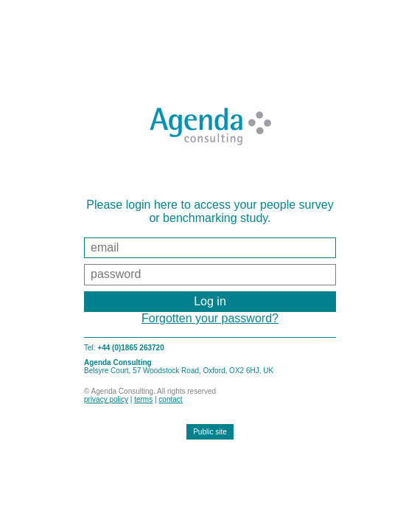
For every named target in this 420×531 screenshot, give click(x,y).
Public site (210, 432)
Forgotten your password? (210, 318)
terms (143, 399)
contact (170, 399)
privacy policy (106, 399)
